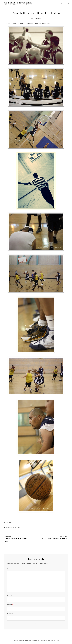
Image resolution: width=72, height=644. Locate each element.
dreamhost (16, 527)
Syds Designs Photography (17, 3)
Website (10, 614)
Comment (12, 569)
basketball (9, 527)
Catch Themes (55, 640)
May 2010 (9, 522)
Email (10, 605)
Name (10, 595)
